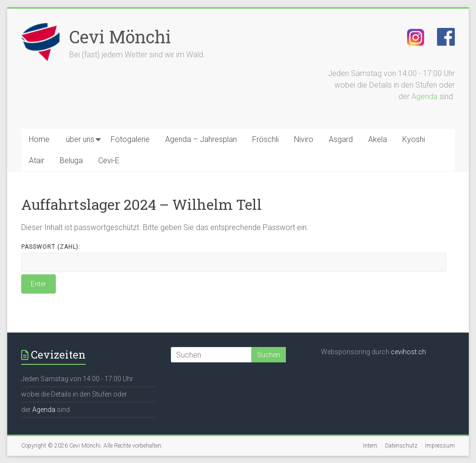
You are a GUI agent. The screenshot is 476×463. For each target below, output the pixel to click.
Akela (378, 139)
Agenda (425, 96)
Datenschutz (401, 446)
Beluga (71, 161)
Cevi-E (109, 161)
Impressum (440, 446)
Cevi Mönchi (120, 37)
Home (39, 139)
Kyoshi (414, 139)
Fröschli (265, 139)
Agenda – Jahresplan (201, 139)
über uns (80, 139)
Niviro (304, 139)
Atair (37, 161)
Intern (370, 446)
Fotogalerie (130, 139)
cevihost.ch (408, 352)
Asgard (341, 139)
